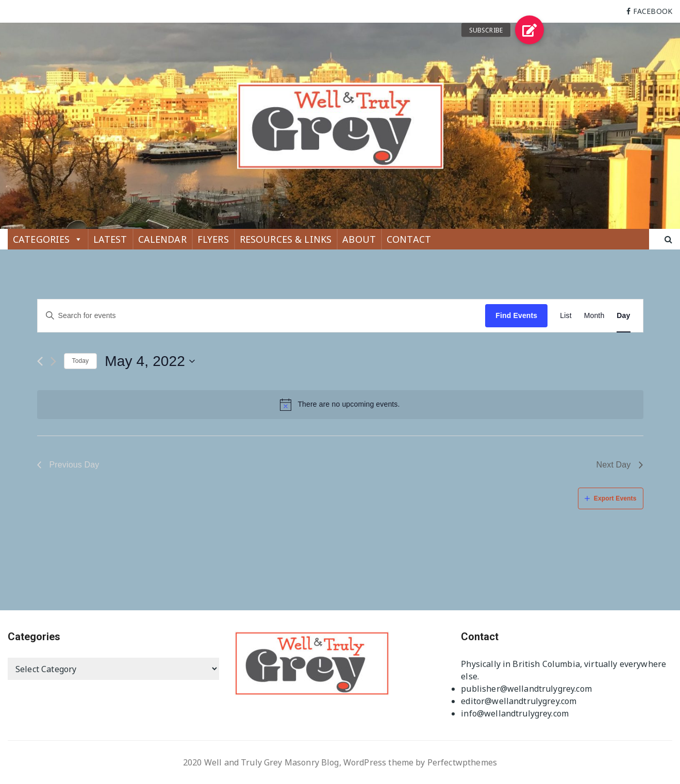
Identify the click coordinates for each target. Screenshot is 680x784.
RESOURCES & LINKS (286, 239)
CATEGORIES (48, 239)
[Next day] (53, 361)
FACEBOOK (653, 11)
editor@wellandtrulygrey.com (519, 701)
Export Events (615, 498)
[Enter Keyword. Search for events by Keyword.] (262, 316)
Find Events (516, 315)
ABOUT (359, 239)
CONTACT (409, 239)
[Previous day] (40, 361)
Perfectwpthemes (462, 762)
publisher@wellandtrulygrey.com (526, 689)
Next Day (614, 465)
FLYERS (213, 239)
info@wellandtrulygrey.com (515, 713)
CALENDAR (162, 239)
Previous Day (74, 465)
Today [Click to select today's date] (81, 361)
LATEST (110, 239)
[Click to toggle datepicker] (150, 361)
